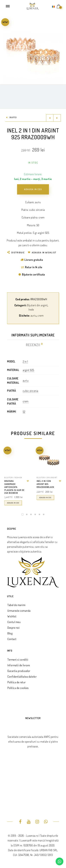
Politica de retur (17, 682)
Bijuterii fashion (13, 477)
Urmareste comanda (19, 611)
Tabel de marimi (16, 605)
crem (41, 315)
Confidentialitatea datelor (22, 677)
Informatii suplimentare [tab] (33, 335)
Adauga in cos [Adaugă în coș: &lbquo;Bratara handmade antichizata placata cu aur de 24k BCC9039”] (13, 503)
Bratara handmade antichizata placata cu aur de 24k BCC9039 (14, 487)
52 (24, 412)
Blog (10, 633)
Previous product (50, 118)
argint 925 (28, 370)
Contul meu (14, 622)
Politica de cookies (18, 688)
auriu (34, 315)
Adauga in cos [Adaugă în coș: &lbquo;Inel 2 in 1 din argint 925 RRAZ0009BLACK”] (45, 498)
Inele (31, 309)
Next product (57, 118)
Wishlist (12, 616)
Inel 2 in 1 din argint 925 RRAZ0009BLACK (45, 484)
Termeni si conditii (18, 660)
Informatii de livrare (19, 665)
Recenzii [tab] (33, 345)
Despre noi (13, 628)
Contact (12, 639)
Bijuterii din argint (37, 305)
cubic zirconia (31, 391)
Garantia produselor (19, 671)
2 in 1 (25, 362)
